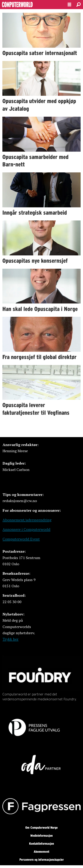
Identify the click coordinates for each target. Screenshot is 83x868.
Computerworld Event (21, 539)
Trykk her (11, 639)
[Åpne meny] (69, 5)
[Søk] (78, 5)
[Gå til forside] (31, 5)
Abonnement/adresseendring (27, 520)
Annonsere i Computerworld (26, 529)
